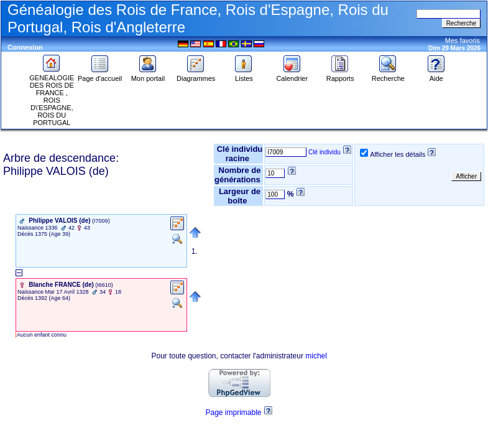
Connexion (25, 47)
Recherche (388, 75)
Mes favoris (463, 40)
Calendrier (292, 75)
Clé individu (325, 152)
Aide (436, 75)
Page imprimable (234, 413)
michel (316, 356)
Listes (244, 75)
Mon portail (148, 75)
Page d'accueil (100, 75)
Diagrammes (196, 75)
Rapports (340, 75)
